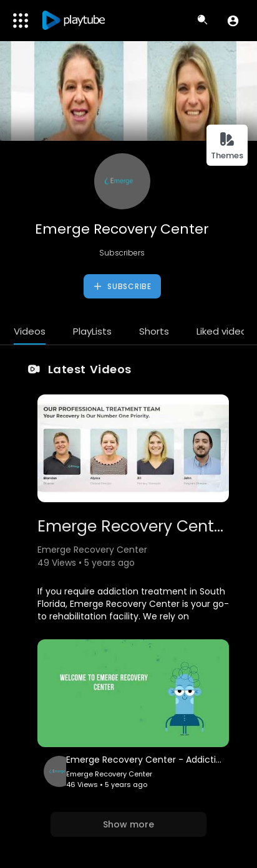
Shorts (154, 331)
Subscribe (122, 287)
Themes (227, 146)
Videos (30, 331)
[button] (233, 21)
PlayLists (92, 331)
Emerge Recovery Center (122, 229)
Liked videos (224, 331)
